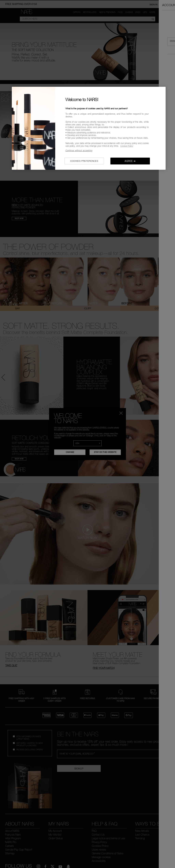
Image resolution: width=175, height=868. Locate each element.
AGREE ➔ (130, 161)
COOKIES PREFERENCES (84, 161)
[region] (89, 128)
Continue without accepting (79, 150)
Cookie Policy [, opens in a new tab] (127, 146)
